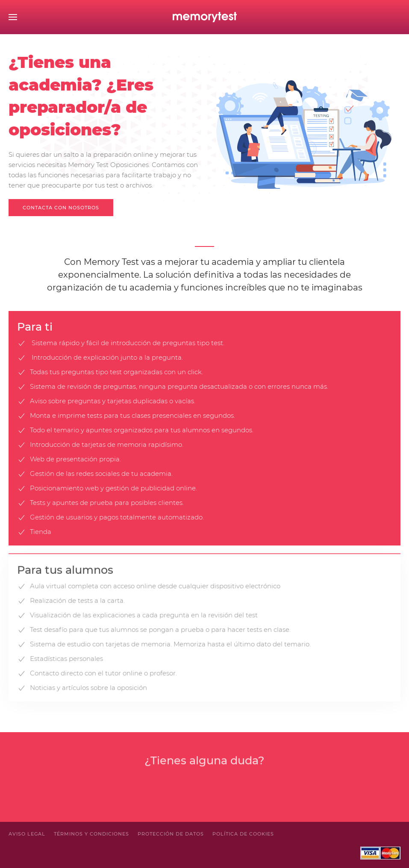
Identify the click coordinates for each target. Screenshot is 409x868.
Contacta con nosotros (61, 208)
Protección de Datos (171, 834)
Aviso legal (27, 834)
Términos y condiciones (91, 834)
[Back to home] (205, 17)
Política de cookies (243, 834)
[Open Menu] (13, 17)
